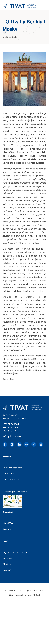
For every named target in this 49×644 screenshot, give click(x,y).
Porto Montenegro (13, 468)
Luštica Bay (9, 474)
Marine (7, 457)
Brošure (7, 529)
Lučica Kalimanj (11, 480)
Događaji (8, 512)
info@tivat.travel (12, 436)
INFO (6, 541)
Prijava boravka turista (15, 552)
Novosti (7, 570)
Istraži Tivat (9, 523)
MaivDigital (34, 595)
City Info (7, 564)
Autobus (7, 558)
